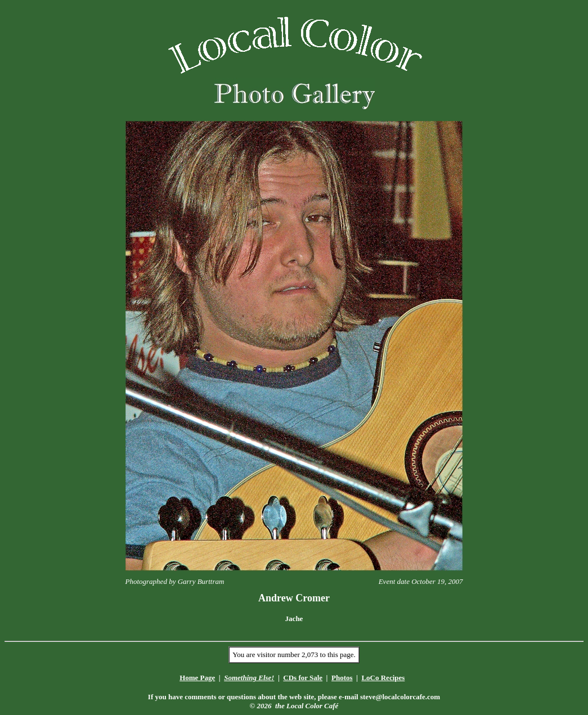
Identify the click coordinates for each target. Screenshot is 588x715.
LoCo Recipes (383, 678)
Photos (342, 678)
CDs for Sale (303, 678)
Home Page (197, 678)
